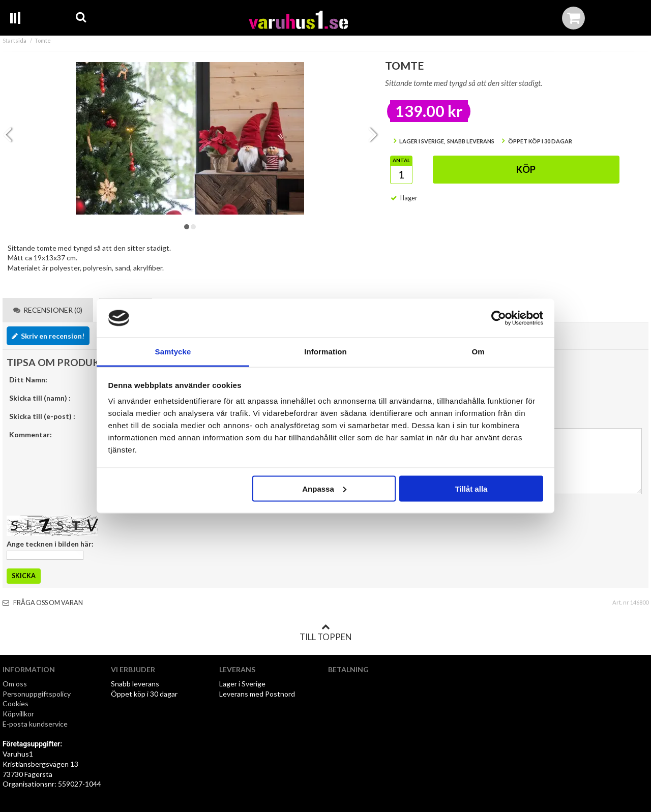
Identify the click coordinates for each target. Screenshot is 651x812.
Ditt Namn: (28, 380)
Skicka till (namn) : (40, 398)
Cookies (16, 703)
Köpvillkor (18, 714)
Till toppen (325, 633)
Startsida (14, 40)
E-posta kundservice (36, 724)
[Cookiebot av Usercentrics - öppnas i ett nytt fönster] (499, 318)
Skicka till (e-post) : (42, 416)
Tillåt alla (471, 488)
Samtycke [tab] (173, 352)
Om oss (15, 684)
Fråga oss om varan (43, 603)
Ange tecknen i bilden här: (50, 544)
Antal (401, 160)
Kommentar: (31, 434)
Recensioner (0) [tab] (48, 310)
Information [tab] (325, 352)
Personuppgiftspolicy (37, 694)
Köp (526, 169)
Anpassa (324, 488)
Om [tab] (478, 352)
